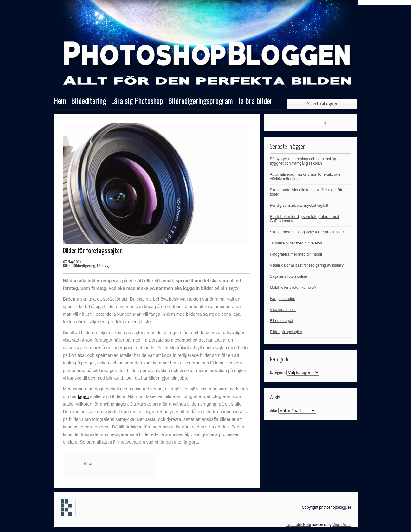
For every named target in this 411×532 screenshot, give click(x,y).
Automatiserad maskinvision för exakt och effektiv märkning (305, 177)
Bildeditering (89, 101)
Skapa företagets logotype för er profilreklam (307, 232)
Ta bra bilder (255, 101)
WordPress (342, 525)
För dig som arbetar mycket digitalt (299, 206)
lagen (83, 396)
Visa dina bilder (283, 310)
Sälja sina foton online (289, 276)
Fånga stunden (283, 299)
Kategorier (278, 373)
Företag (103, 266)
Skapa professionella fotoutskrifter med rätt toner (306, 192)
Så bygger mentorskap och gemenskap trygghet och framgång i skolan (303, 161)
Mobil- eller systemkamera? (293, 288)
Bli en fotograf (282, 321)
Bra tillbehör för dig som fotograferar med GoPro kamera (305, 219)
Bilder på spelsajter (286, 332)
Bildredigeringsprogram (200, 101)
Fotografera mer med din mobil (296, 254)
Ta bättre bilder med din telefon (296, 243)
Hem (60, 101)
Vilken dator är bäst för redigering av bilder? (307, 265)
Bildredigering (84, 266)
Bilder (67, 266)
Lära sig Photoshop (137, 101)
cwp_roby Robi (298, 525)
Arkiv (274, 411)
